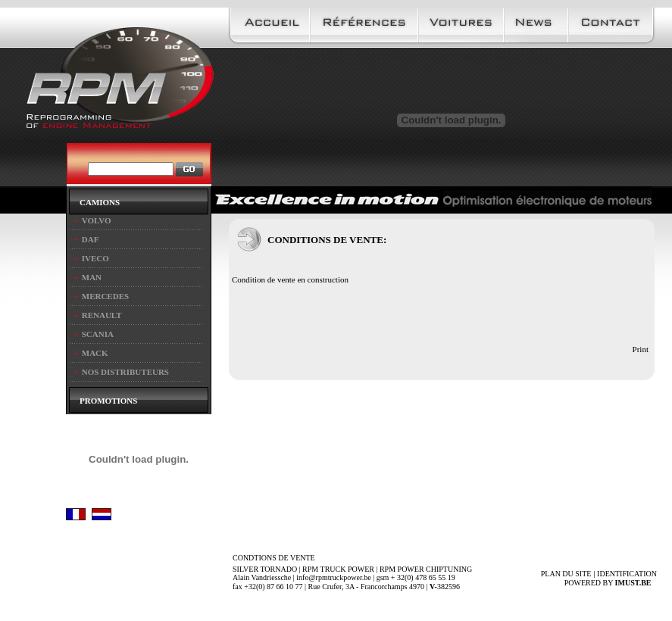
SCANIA (98, 334)
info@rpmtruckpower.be (333, 577)
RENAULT (102, 315)
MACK (95, 353)
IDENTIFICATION (627, 574)
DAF (91, 239)
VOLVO (97, 220)
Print (641, 349)
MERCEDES (105, 296)
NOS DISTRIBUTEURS (125, 372)
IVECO (95, 258)
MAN (92, 277)
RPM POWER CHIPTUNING (426, 569)
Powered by (611, 583)
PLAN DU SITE (566, 574)
